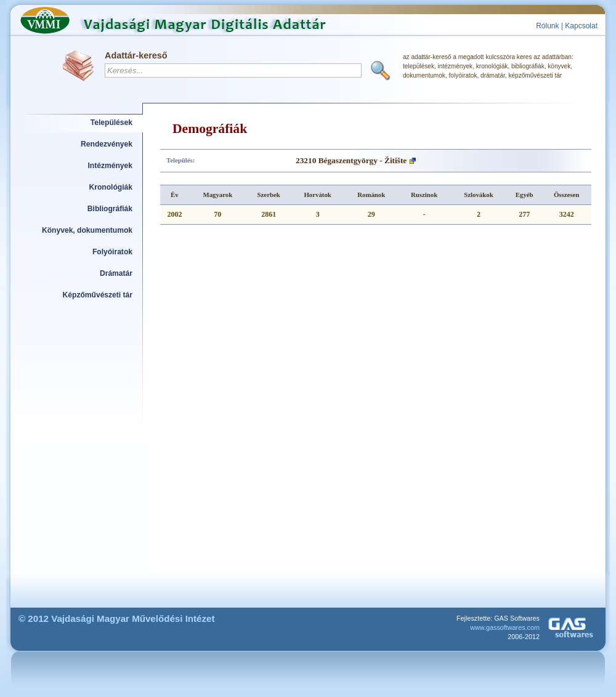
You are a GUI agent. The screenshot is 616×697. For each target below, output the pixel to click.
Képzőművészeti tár (98, 295)
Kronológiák (111, 187)
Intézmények (111, 166)
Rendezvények (107, 144)
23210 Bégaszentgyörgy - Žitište (351, 160)
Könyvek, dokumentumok (87, 230)
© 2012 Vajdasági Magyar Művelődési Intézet (117, 618)
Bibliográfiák (110, 209)
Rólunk (547, 26)
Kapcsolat (581, 26)
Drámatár (116, 273)
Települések (111, 123)
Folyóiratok (112, 252)
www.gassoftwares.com (505, 627)
